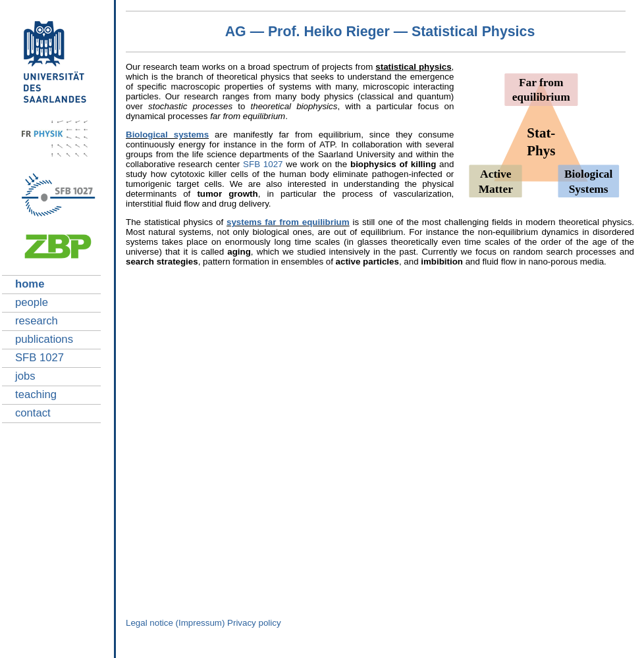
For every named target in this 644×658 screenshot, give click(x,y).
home (30, 284)
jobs (25, 376)
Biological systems (167, 135)
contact (33, 413)
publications (44, 339)
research (37, 321)
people (32, 302)
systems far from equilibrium (288, 222)
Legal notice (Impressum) (175, 623)
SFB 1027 (40, 358)
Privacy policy (254, 623)
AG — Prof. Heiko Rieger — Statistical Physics (380, 32)
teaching (36, 394)
